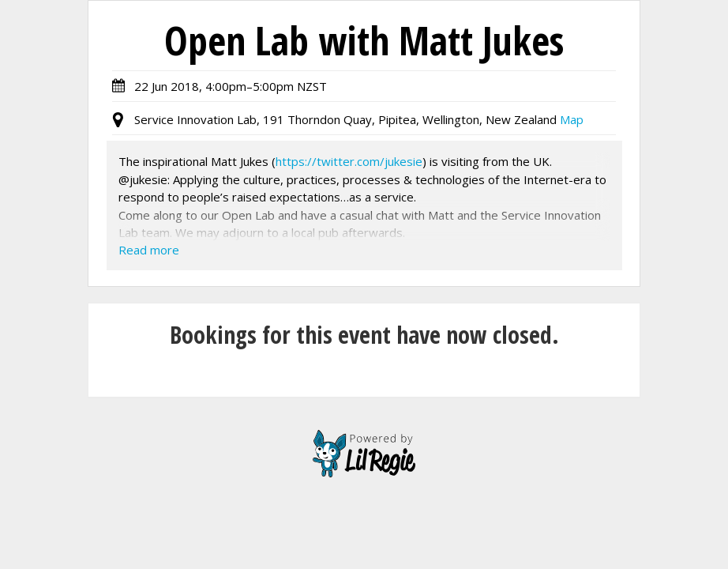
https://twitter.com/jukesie (349, 161)
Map (572, 119)
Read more (149, 250)
